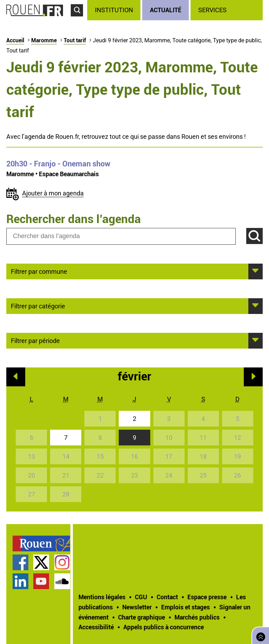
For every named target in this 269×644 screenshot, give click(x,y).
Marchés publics (197, 617)
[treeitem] (115, 10)
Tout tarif (75, 40)
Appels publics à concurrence (164, 627)
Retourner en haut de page (259, 635)
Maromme (44, 40)
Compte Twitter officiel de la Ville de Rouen (41, 562)
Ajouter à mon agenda (53, 193)
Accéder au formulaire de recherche (79, 20)
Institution (114, 10)
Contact (167, 597)
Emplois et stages (185, 607)
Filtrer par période (35, 340)
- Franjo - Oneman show (58, 164)
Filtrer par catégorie (38, 306)
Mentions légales (102, 597)
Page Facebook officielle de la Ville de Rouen (20, 562)
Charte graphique (142, 617)
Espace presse (207, 597)
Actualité (166, 10)
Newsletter (137, 607)
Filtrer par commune (39, 271)
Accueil (15, 40)
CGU (141, 597)
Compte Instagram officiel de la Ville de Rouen (62, 562)
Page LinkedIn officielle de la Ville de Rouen (20, 581)
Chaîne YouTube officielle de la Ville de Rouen (41, 581)
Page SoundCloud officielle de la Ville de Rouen (62, 581)
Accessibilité (96, 627)
